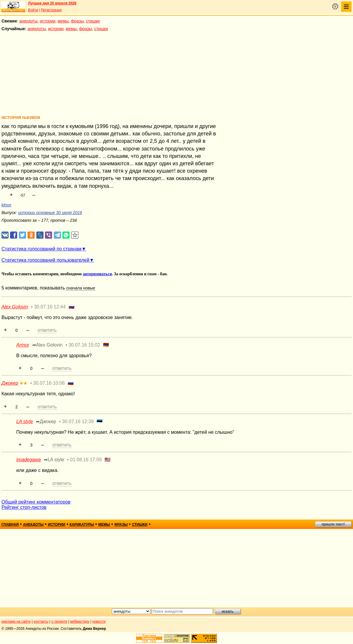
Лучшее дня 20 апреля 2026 (52, 3)
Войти (33, 10)
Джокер (10, 383)
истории (48, 21)
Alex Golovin (15, 307)
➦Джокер (46, 421)
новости (99, 622)
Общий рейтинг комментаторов (36, 502)
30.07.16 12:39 (78, 421)
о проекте (59, 622)
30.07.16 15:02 (84, 345)
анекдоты (28, 21)
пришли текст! (333, 524)
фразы (77, 21)
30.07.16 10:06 (49, 383)
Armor (23, 345)
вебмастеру (80, 622)
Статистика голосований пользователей (45, 260)
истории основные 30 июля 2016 (50, 213)
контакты (41, 622)
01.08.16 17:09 (86, 460)
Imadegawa (29, 460)
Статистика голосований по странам (41, 249)
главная (10, 525)
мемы (63, 21)
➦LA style (54, 460)
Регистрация (51, 10)
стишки (93, 21)
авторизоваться (97, 274)
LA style (25, 421)
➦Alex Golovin (47, 345)
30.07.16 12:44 (50, 307)
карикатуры (82, 525)
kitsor (6, 205)
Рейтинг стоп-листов (24, 507)
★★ (23, 383)
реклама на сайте (16, 622)
